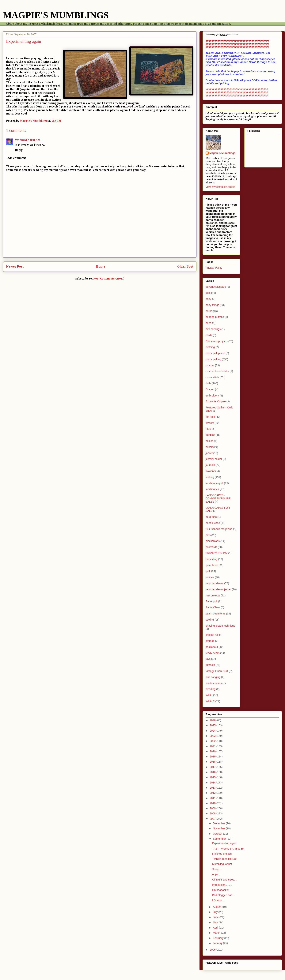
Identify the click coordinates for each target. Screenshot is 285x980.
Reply (19, 150)
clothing (210, 347)
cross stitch (212, 377)
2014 (213, 783)
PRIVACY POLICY (217, 553)
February (218, 938)
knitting (210, 477)
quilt (208, 571)
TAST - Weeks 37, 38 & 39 (228, 849)
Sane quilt (211, 601)
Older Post (185, 267)
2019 (213, 757)
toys (208, 659)
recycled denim (215, 583)
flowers (210, 423)
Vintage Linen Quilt (217, 671)
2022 (213, 741)
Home (101, 267)
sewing (210, 620)
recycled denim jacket (218, 589)
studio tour (212, 647)
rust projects (213, 595)
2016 (213, 772)
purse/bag (211, 559)
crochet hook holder (217, 371)
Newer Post (15, 267)
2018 (213, 762)
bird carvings (213, 329)
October (218, 834)
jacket (209, 453)
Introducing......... (222, 885)
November (219, 828)
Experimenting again (224, 843)
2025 (213, 725)
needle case (213, 523)
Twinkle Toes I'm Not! (225, 859)
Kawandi (211, 471)
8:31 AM (35, 140)
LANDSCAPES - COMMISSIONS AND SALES (218, 498)
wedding (211, 689)
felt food (210, 417)
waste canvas (214, 683)
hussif (209, 447)
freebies (210, 435)
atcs (208, 293)
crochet (210, 365)
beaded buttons (215, 317)
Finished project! (222, 854)
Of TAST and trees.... (225, 880)
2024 (213, 731)
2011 (213, 798)
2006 (213, 950)
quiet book (212, 565)
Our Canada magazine (219, 529)
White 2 (210, 701)
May (216, 922)
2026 (213, 720)
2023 (213, 736)
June (216, 917)
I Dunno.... (218, 900)
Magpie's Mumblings (222, 153)
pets (208, 535)
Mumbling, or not (222, 864)
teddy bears (213, 653)
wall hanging (213, 677)
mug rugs (211, 517)
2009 (213, 808)
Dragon (210, 389)
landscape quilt (214, 483)
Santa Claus (213, 607)
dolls (208, 383)
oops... (216, 874)
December (219, 823)
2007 (213, 819)
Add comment (17, 158)
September (220, 839)
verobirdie (22, 140)
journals (210, 465)
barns (209, 311)
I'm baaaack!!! (220, 890)
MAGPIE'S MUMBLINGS (56, 15)
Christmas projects (217, 341)
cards (209, 335)
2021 (213, 746)
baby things (212, 305)
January (218, 943)
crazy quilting (213, 359)
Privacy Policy (214, 268)
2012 (213, 793)
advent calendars (216, 287)
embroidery (212, 396)
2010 (213, 803)
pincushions (213, 541)
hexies (209, 441)
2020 (213, 751)
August (217, 907)
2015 (213, 777)
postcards (211, 547)
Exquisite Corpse (216, 401)
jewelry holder (214, 459)
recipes (210, 577)
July (216, 912)
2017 (213, 767)
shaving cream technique (220, 626)
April (216, 928)
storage (210, 641)
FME (208, 429)
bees (208, 323)
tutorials (210, 665)
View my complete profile (220, 187)
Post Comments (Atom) (109, 279)
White (209, 695)
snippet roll (212, 635)
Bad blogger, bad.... (224, 895)
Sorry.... (217, 869)
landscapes (212, 489)
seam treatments (215, 614)
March (217, 933)
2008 (213, 813)
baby (208, 299)
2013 (213, 788)
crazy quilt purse (215, 353)
